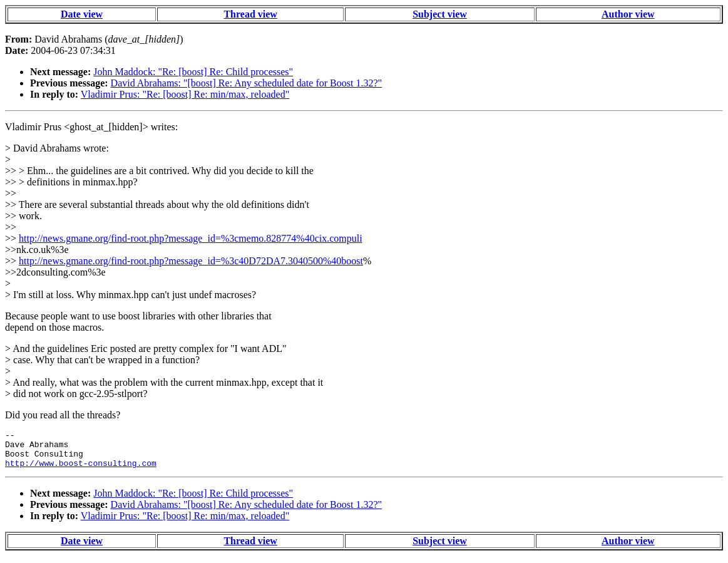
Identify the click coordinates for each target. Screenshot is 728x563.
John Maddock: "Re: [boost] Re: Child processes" (193, 72)
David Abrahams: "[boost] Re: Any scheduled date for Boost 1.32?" (246, 83)
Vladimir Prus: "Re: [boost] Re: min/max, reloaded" (185, 94)
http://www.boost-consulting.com (81, 470)
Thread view (250, 14)
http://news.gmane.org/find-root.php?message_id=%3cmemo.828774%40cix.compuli (191, 238)
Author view (628, 14)
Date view (82, 14)
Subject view (440, 14)
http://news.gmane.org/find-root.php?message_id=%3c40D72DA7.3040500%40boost (191, 261)
